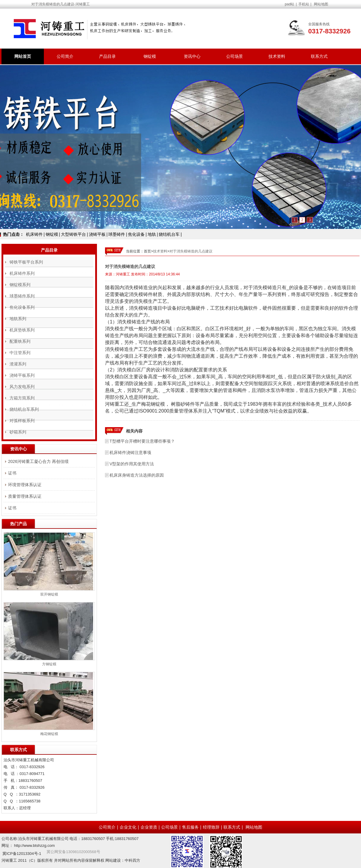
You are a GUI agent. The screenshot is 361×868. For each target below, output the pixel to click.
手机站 (304, 4)
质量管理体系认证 (25, 496)
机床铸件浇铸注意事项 (130, 452)
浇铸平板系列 (22, 375)
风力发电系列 (22, 387)
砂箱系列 (18, 432)
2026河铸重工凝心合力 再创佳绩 (38, 461)
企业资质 (149, 827)
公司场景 (235, 56)
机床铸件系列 (22, 273)
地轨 (152, 234)
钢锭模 (150, 56)
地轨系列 (18, 319)
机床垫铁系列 (22, 330)
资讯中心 (192, 56)
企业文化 (128, 827)
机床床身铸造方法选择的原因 (137, 475)
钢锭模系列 (20, 285)
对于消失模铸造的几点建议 (191, 251)
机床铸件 (34, 234)
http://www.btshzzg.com (34, 845)
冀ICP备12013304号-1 (22, 854)
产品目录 (107, 56)
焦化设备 (136, 234)
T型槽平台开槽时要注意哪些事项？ (142, 441)
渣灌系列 (18, 364)
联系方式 (319, 56)
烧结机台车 (169, 234)
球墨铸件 (117, 234)
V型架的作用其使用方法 (132, 464)
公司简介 (65, 56)
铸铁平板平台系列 (26, 262)
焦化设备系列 (22, 307)
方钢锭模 (49, 664)
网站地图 (321, 4)
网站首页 (23, 56)
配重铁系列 (20, 341)
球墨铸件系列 (22, 296)
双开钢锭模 (49, 594)
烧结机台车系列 (24, 409)
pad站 (289, 4)
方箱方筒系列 (22, 398)
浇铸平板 (97, 234)
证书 (12, 473)
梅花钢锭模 (49, 734)
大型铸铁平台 (73, 234)
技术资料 (277, 56)
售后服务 (190, 827)
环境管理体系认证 (25, 485)
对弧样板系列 (22, 421)
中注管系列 (20, 353)
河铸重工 (123, 274)
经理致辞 (211, 827)
